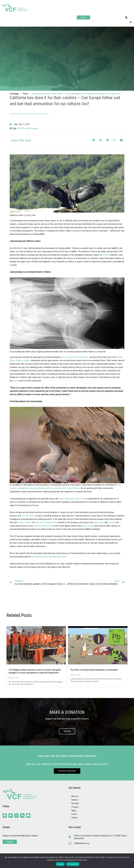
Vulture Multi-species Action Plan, (72, 499)
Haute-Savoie (88, 526)
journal (16, 381)
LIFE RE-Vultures (28, 516)
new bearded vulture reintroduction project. (49, 557)
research (106, 255)
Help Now (67, 731)
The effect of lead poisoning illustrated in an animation (94, 670)
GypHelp (111, 522)
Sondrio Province (24, 522)
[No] (131, 861)
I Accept (60, 864)
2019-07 (21, 128)
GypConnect (99, 522)
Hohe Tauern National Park (46, 522)
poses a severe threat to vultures (75, 357)
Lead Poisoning (31, 128)
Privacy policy (73, 864)
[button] (126, 18)
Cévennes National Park (43, 526)
